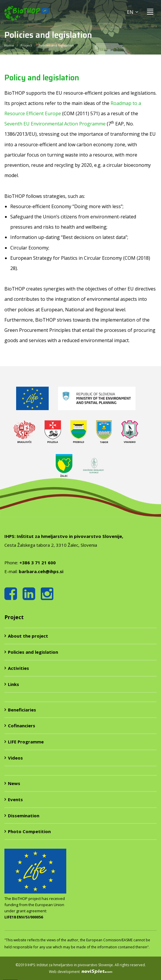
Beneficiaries (22, 710)
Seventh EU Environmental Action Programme (55, 124)
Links (13, 684)
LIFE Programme (26, 742)
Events (15, 799)
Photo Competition (29, 831)
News (14, 783)
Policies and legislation (33, 652)
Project (26, 45)
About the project (28, 636)
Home (9, 45)
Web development (81, 972)
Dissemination (24, 816)
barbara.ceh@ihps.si (41, 571)
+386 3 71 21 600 (38, 563)
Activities (18, 668)
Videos (15, 758)
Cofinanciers (22, 726)
